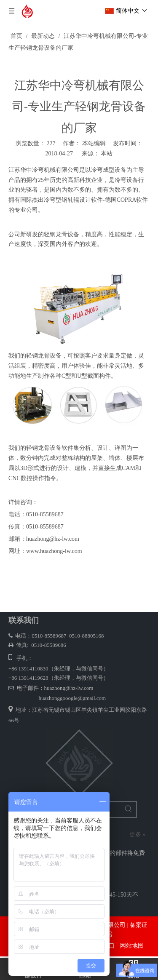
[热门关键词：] (129, 809)
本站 (107, 154)
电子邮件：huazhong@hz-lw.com (51, 688)
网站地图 (132, 946)
